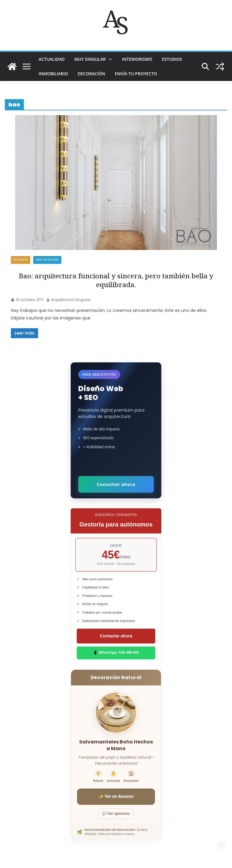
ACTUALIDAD (52, 59)
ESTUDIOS (172, 59)
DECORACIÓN (91, 74)
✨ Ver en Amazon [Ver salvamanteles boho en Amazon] (116, 796)
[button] (109, 59)
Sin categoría (47, 260)
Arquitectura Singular (71, 300)
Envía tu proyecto (136, 74)
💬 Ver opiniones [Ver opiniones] (116, 814)
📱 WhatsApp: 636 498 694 (116, 653)
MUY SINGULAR (90, 59)
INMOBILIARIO (53, 74)
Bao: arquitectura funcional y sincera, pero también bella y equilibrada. (116, 280)
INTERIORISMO (137, 59)
